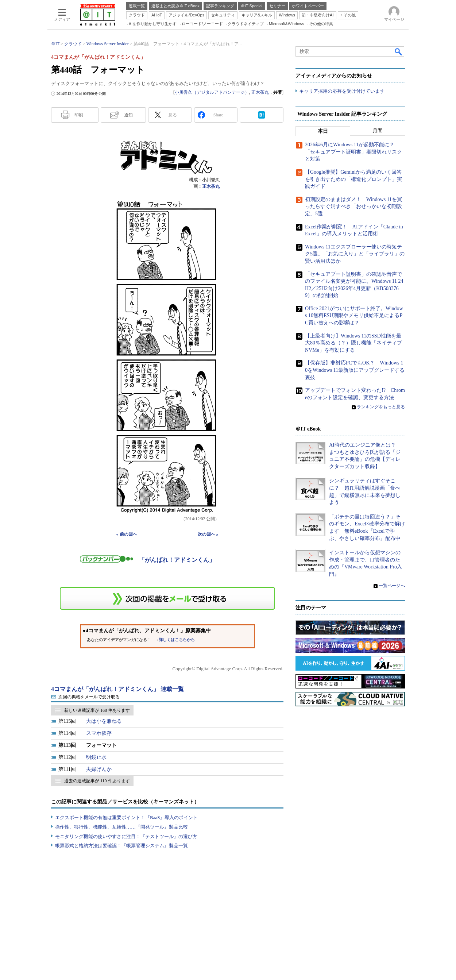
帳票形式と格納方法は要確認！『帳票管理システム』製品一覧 (121, 846)
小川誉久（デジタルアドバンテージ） (212, 92)
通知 (128, 115)
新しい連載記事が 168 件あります (97, 710)
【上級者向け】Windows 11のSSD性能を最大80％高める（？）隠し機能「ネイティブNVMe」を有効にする (353, 343)
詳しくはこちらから (177, 640)
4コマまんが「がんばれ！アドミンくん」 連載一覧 (117, 689)
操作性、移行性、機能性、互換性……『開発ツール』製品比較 (121, 827)
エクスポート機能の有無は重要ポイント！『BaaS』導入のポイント (126, 817)
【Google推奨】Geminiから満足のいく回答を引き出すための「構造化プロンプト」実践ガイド (353, 180)
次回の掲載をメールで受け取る (89, 697)
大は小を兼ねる (104, 721)
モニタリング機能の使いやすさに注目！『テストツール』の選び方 (126, 836)
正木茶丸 (260, 92)
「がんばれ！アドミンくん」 (177, 560)
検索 (399, 51)
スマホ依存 (99, 733)
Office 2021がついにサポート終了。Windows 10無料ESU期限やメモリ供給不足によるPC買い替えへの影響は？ (354, 316)
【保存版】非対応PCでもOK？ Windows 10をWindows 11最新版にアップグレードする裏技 (355, 370)
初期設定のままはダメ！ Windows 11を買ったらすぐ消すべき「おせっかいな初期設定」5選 (353, 207)
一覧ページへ (392, 586)
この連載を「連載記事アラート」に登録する (167, 598)
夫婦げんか (99, 769)
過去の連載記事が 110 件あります (97, 781)
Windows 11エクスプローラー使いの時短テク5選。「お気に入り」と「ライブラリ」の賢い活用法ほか (355, 254)
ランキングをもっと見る (381, 407)
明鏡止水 (96, 757)
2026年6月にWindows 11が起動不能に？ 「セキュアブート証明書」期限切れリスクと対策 (353, 152)
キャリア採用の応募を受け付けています (342, 91)
